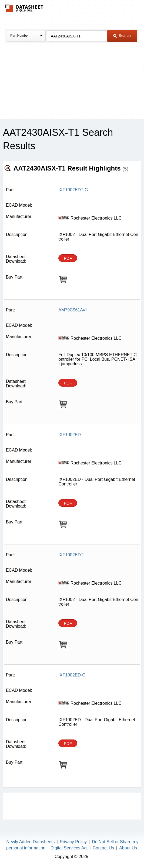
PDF (68, 258)
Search (122, 36)
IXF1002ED (70, 435)
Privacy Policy (73, 842)
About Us (128, 848)
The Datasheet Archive (24, 8)
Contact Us (103, 848)
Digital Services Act (69, 848)
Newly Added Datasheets (31, 842)
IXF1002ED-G (72, 675)
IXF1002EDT (71, 555)
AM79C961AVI (73, 310)
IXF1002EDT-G (73, 190)
